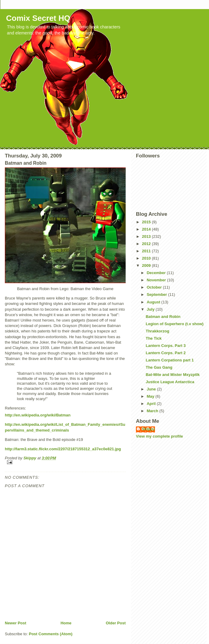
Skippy (148, 429)
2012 (147, 244)
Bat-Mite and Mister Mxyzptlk (172, 375)
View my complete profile (159, 436)
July (151, 309)
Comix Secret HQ (38, 18)
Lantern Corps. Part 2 (166, 353)
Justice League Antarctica (170, 382)
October (155, 287)
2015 (147, 222)
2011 (147, 251)
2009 (147, 265)
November (157, 280)
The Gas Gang (159, 367)
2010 (147, 258)
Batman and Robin (163, 317)
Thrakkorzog (157, 331)
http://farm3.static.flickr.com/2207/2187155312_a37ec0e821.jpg (63, 449)
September (158, 294)
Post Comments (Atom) (51, 634)
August (154, 302)
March (153, 411)
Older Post (116, 623)
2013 (147, 236)
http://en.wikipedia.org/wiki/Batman (38, 415)
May (151, 396)
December (157, 273)
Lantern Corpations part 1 (170, 360)
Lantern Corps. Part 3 (166, 346)
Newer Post (16, 623)
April (152, 404)
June (152, 389)
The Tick (154, 338)
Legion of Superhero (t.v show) (174, 324)
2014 (147, 229)
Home (66, 623)
